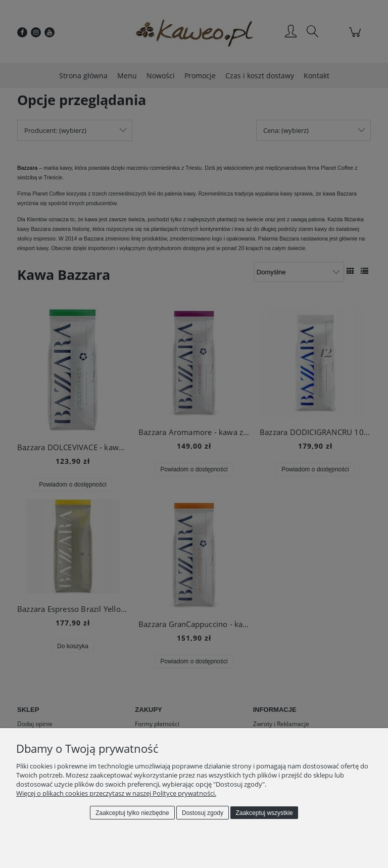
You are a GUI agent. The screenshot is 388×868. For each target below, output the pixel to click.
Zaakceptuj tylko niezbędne (132, 813)
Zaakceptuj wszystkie (264, 813)
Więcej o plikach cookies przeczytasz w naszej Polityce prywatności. (116, 793)
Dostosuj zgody (203, 813)
